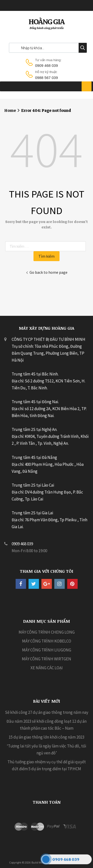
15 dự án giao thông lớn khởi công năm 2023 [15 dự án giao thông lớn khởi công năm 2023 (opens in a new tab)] (46, 737)
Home (10, 111)
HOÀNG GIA (46, 22)
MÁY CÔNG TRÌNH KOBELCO (47, 641)
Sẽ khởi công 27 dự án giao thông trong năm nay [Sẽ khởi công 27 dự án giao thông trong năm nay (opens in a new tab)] (47, 712)
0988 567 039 (47, 78)
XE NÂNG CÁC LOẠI (47, 668)
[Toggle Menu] (87, 86)
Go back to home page (47, 272)
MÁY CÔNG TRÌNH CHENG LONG (47, 632)
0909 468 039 (47, 65)
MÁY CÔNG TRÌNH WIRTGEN (46, 659)
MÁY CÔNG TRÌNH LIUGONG (47, 650)
